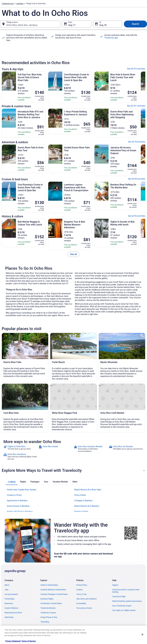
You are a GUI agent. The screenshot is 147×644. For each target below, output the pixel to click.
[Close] (142, 635)
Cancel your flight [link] (119, 597)
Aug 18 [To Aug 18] (103, 25)
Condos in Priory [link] (14, 495)
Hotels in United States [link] (49, 585)
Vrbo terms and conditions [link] (86, 599)
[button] (73, 470)
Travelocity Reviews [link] (48, 608)
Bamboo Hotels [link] (81, 511)
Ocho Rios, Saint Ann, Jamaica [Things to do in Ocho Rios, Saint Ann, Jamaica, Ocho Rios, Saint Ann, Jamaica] (22, 25)
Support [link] (115, 585)
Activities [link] (20, 4)
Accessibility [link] (81, 603)
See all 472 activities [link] (136, 69)
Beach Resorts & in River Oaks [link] (88, 490)
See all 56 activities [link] (137, 216)
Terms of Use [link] (81, 594)
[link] (73, 254)
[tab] (12, 482)
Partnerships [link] (9, 599)
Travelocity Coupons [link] (48, 613)
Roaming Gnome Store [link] (13, 613)
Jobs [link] (6, 590)
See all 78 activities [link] (137, 142)
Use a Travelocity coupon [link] (122, 606)
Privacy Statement (13, 641)
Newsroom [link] (9, 603)
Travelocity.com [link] (8, 4)
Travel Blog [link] (45, 622)
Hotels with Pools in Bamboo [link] (20, 511)
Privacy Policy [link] (82, 585)
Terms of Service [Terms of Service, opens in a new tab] (28, 641)
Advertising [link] (9, 617)
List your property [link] (11, 594)
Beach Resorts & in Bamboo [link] (87, 506)
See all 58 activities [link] (137, 179)
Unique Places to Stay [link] (49, 617)
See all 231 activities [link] (136, 106)
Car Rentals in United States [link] (51, 603)
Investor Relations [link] (11, 608)
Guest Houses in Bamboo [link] (18, 506)
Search (136, 24)
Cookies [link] (79, 590)
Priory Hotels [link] (80, 495)
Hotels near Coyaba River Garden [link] (22, 490)
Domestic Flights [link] (47, 599)
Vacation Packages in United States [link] (54, 594)
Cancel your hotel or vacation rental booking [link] (126, 591)
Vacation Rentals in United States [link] (53, 590)
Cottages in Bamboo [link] (83, 501)
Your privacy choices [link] (84, 608)
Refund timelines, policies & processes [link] (127, 601)
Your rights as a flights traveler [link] (124, 610)
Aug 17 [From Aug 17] (72, 25)
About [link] (7, 585)
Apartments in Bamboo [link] (17, 501)
